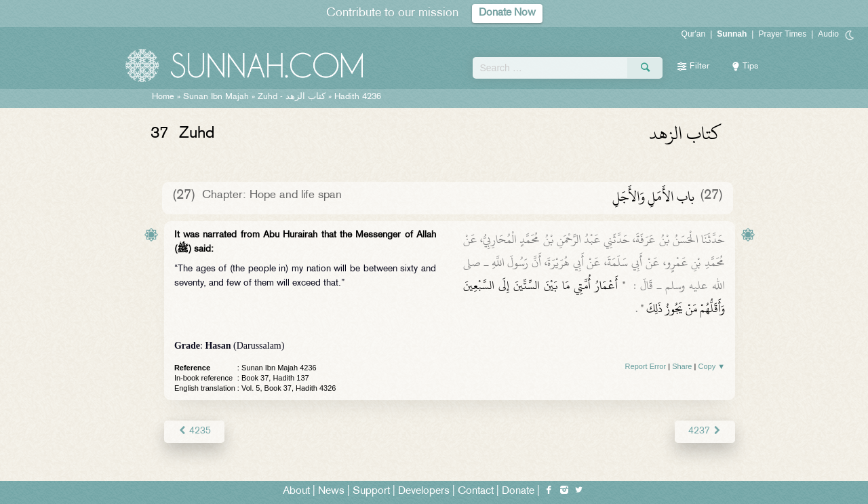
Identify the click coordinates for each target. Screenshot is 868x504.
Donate (518, 491)
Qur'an (694, 34)
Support (371, 491)
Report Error (646, 366)
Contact (476, 491)
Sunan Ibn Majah (216, 97)
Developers (424, 491)
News (331, 491)
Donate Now (507, 13)
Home (163, 97)
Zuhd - (292, 97)
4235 (194, 431)
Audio (828, 34)
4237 (705, 431)
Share (682, 366)
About (296, 491)
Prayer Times (782, 34)
